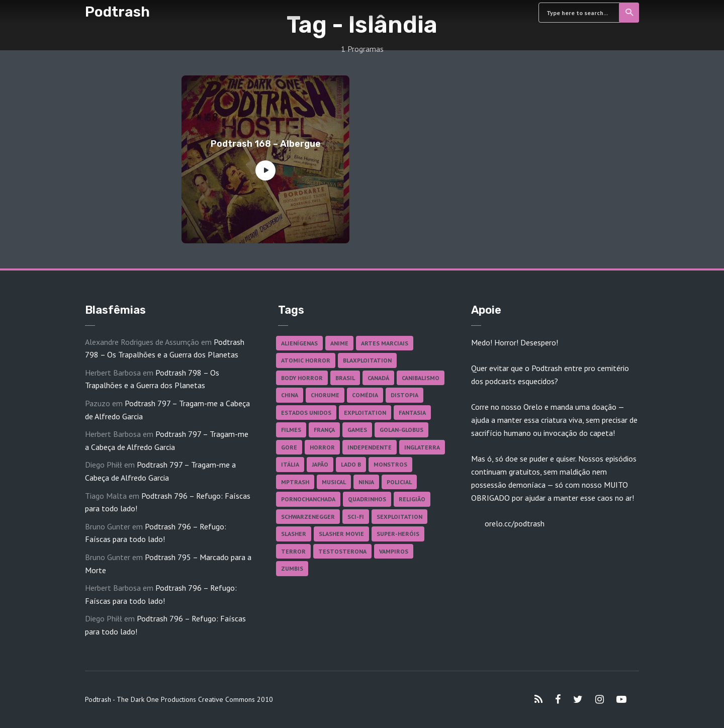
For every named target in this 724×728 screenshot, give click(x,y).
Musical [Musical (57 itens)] (334, 482)
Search (630, 13)
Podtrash (117, 12)
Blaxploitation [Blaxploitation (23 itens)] (367, 360)
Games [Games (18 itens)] (357, 430)
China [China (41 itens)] (290, 395)
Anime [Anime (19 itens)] (339, 343)
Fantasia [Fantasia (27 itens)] (412, 413)
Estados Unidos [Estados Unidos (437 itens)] (306, 413)
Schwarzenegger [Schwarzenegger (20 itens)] (308, 517)
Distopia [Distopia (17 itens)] (404, 395)
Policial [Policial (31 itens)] (399, 482)
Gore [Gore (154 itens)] (289, 447)
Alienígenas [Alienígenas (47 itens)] (299, 343)
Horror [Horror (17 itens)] (322, 447)
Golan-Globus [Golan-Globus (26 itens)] (401, 430)
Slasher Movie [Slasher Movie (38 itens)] (341, 534)
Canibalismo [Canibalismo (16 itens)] (421, 378)
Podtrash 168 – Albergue (266, 144)
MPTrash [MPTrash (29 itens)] (295, 482)
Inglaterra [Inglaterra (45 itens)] (422, 447)
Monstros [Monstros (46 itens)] (390, 464)
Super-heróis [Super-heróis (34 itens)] (398, 534)
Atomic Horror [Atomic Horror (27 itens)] (306, 360)
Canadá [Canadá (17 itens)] (378, 378)
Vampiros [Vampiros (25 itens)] (394, 551)
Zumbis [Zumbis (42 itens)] (292, 568)
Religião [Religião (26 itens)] (412, 499)
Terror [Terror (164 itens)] (293, 551)
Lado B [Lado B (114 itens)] (351, 464)
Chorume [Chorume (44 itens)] (325, 395)
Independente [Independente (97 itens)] (370, 447)
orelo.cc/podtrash (514, 523)
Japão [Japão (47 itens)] (320, 464)
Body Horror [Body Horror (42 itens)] (302, 378)
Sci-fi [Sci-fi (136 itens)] (356, 517)
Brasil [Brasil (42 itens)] (345, 378)
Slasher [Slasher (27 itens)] (294, 534)
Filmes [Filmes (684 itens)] (291, 430)
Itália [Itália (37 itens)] (290, 464)
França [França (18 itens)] (324, 430)
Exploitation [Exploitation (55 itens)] (365, 413)
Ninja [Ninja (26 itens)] (366, 482)
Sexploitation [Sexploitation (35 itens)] (399, 517)
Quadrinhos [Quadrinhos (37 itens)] (367, 499)
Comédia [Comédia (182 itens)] (365, 395)
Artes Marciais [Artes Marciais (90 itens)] (385, 343)
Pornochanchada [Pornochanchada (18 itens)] (308, 499)
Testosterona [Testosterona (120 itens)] (342, 551)
